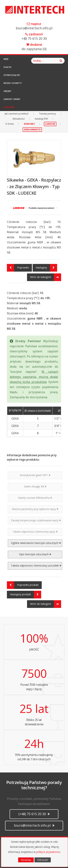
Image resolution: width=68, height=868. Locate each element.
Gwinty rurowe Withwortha (35, 498)
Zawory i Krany (12, 99)
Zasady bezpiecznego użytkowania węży (36, 520)
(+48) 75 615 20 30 (34, 814)
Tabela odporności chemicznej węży (35, 532)
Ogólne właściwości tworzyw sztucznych (36, 543)
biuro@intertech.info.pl (34, 26)
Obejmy (7, 91)
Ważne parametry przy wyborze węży (35, 509)
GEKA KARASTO (32, 130)
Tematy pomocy (47, 114)
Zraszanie (9, 107)
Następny (46, 268)
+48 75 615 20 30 (34, 37)
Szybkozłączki (12, 75)
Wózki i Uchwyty (13, 83)
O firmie (10, 124)
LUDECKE (50, 124)
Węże (6, 59)
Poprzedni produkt (23, 585)
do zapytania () (34, 47)
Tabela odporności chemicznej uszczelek (36, 566)
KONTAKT (29, 124)
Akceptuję (26, 860)
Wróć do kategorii (46, 277)
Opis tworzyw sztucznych (35, 554)
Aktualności (19, 119)
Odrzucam (43, 860)
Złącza (7, 67)
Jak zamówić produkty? (17, 114)
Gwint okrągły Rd (35, 486)
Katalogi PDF (41, 119)
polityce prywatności (48, 852)
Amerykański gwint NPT (35, 475)
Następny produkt (26, 595)
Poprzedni (18, 268)
